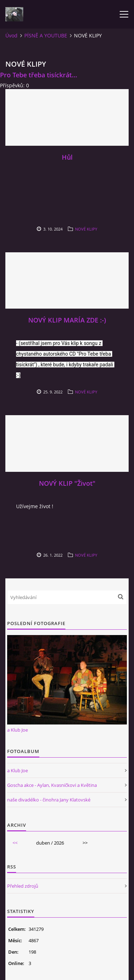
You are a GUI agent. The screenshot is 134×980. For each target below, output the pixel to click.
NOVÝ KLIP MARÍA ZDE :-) (67, 320)
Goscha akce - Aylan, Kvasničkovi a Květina (52, 785)
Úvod (11, 35)
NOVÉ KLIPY (86, 229)
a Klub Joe (18, 730)
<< (15, 843)
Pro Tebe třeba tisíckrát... (39, 75)
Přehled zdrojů (23, 886)
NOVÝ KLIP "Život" (67, 483)
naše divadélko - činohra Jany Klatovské (49, 800)
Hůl (67, 157)
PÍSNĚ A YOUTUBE (46, 35)
